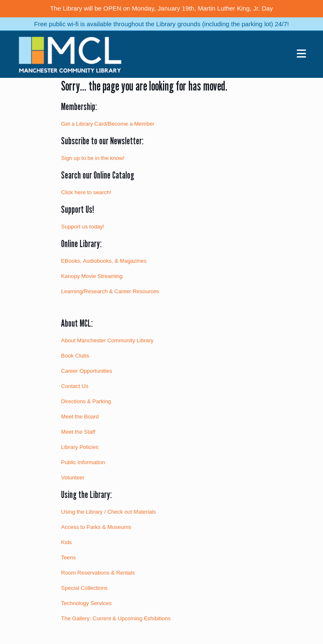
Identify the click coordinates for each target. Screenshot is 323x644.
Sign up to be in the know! (93, 158)
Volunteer (73, 477)
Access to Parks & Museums (96, 527)
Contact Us (75, 386)
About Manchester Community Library (107, 340)
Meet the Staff (78, 432)
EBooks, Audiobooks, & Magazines (104, 261)
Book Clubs (75, 356)
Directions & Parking (86, 401)
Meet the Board (80, 417)
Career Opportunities (87, 371)
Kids (66, 542)
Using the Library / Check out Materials (108, 512)
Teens (68, 557)
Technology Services (86, 603)
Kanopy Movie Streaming (92, 276)
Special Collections (84, 588)
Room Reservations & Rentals (98, 573)
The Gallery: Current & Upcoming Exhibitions (116, 618)
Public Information (83, 462)
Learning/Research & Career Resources (110, 291)
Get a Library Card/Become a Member (108, 124)
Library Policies (80, 447)
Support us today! (83, 227)
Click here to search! (86, 192)
